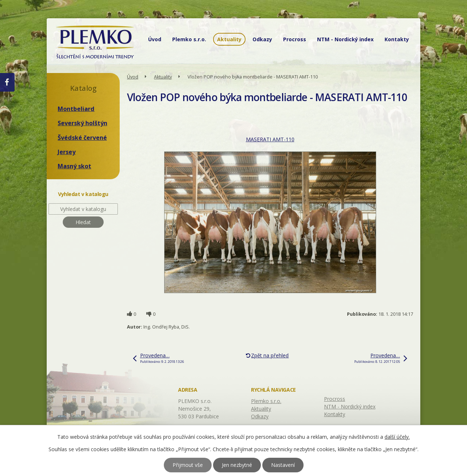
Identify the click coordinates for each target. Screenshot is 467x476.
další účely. (397, 437)
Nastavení (283, 465)
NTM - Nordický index (345, 39)
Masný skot (74, 166)
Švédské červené (82, 138)
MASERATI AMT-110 (270, 139)
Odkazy (262, 39)
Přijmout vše (188, 465)
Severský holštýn (82, 123)
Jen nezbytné (237, 465)
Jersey (67, 152)
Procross (295, 39)
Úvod (155, 39)
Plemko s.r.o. (189, 39)
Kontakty (397, 39)
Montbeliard (76, 109)
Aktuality (229, 39)
